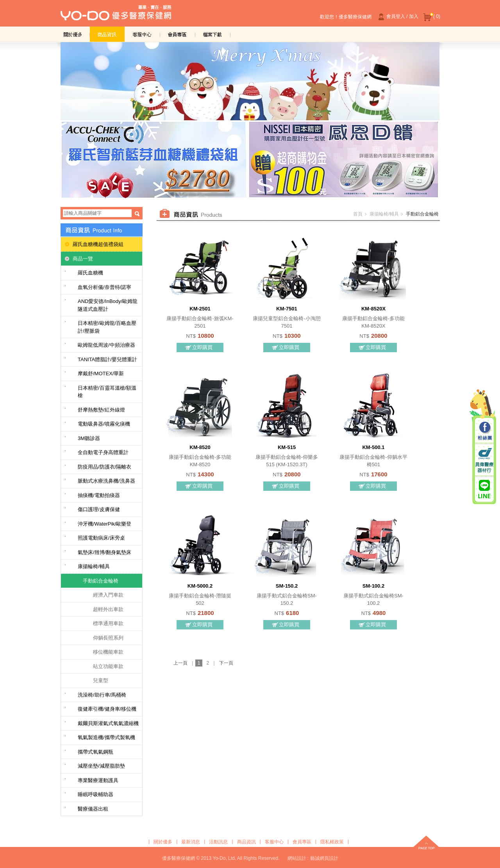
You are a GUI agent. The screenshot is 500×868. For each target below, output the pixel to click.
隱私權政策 (332, 842)
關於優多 (72, 34)
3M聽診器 (89, 438)
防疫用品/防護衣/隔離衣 (104, 467)
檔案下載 (213, 34)
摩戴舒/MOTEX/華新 (101, 373)
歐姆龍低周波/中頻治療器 (106, 345)
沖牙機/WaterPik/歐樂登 (104, 524)
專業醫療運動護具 (98, 780)
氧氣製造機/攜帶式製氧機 (106, 737)
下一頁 (226, 663)
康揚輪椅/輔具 (94, 566)
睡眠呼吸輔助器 (96, 794)
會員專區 (178, 34)
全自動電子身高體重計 (103, 452)
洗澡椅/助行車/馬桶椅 (102, 695)
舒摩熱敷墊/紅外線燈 (101, 410)
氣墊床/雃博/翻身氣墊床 (104, 552)
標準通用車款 (108, 623)
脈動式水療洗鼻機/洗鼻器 (106, 481)
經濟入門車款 (108, 595)
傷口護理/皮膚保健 (99, 509)
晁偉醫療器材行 (484, 460)
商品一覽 (83, 259)
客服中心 (143, 34)
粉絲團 (484, 431)
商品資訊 (107, 34)
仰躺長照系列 (108, 638)
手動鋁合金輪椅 (101, 581)
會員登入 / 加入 (397, 17)
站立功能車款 (108, 666)
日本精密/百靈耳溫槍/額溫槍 (107, 392)
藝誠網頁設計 (324, 858)
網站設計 (297, 858)
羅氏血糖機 (90, 273)
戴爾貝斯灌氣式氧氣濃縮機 (108, 723)
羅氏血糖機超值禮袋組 (98, 244)
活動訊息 (218, 842)
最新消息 (191, 842)
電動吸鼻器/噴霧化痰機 (104, 424)
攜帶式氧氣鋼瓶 (96, 752)
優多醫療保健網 (116, 15)
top (426, 843)
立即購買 (202, 347)
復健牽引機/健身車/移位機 (107, 709)
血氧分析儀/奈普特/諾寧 (104, 287)
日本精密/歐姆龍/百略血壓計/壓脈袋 (107, 327)
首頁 (358, 214)
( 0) (432, 17)
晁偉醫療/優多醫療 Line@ (484, 489)
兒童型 (101, 680)
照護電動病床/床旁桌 (101, 538)
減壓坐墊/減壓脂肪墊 (101, 766)
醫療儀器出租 (93, 809)
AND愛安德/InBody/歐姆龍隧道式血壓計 (108, 305)
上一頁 (180, 663)
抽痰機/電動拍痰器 (99, 495)
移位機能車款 (108, 652)
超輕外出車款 (108, 609)
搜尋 (137, 214)
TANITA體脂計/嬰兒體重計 (107, 359)
